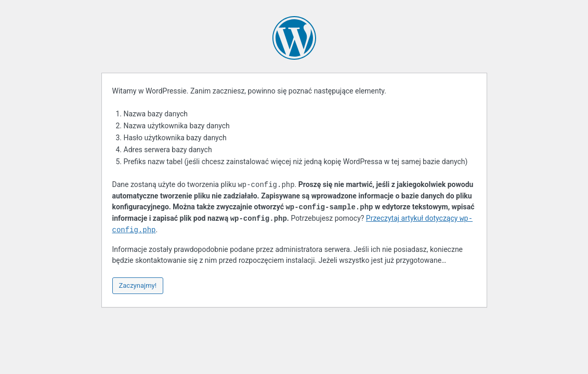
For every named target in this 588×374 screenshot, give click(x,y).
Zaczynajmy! (138, 285)
